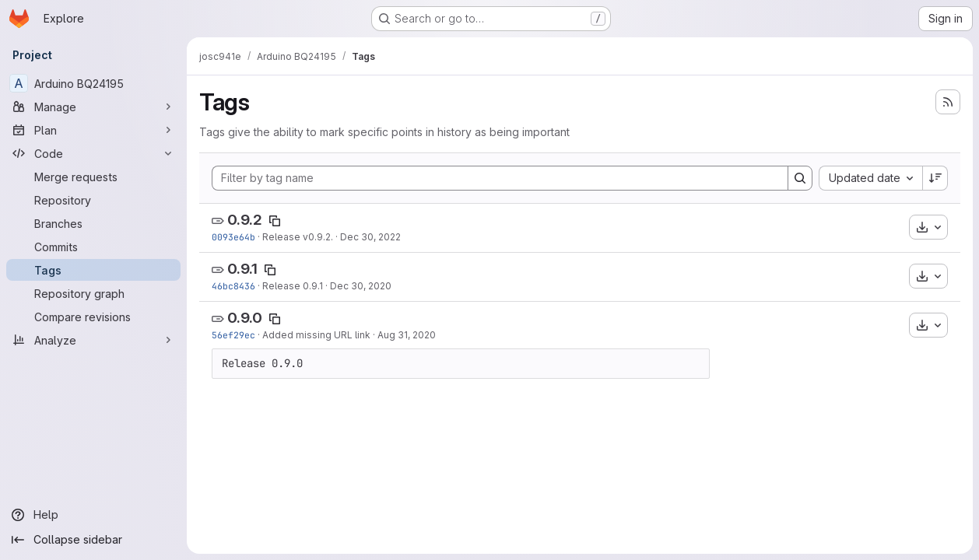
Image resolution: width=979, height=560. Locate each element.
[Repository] (93, 200)
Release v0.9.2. (298, 237)
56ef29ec (233, 335)
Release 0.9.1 (293, 286)
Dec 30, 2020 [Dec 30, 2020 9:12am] (361, 286)
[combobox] (870, 178)
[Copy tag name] (275, 221)
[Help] (93, 515)
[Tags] (93, 270)
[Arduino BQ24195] (93, 83)
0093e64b (233, 237)
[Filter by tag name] (500, 178)
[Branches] (93, 223)
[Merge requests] (93, 177)
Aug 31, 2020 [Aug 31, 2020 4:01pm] (407, 335)
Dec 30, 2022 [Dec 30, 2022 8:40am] (370, 237)
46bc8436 (233, 286)
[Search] (800, 178)
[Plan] (93, 130)
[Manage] (93, 107)
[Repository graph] (93, 293)
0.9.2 (245, 220)
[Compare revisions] (93, 317)
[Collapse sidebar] (93, 540)
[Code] (93, 153)
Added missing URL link (316, 335)
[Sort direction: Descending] (935, 178)
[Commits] (93, 247)
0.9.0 (245, 318)
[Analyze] (93, 340)
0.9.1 (242, 269)
